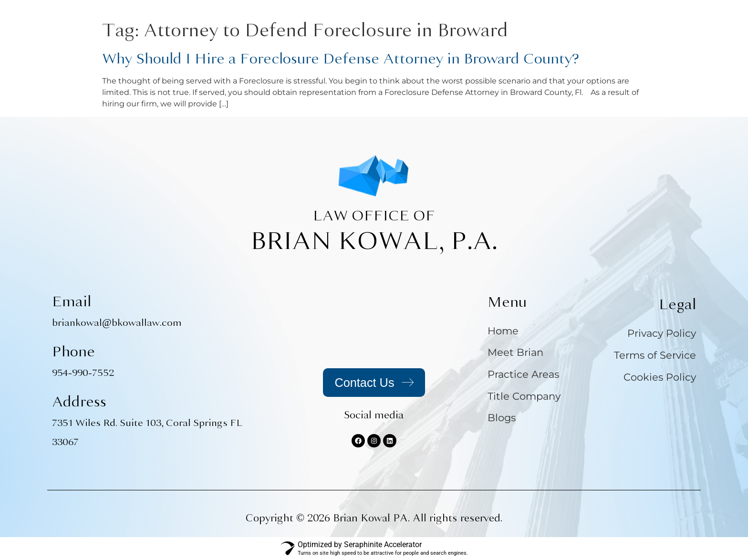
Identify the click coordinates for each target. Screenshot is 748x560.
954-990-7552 (83, 373)
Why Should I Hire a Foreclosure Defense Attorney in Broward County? (341, 59)
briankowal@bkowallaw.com (117, 323)
